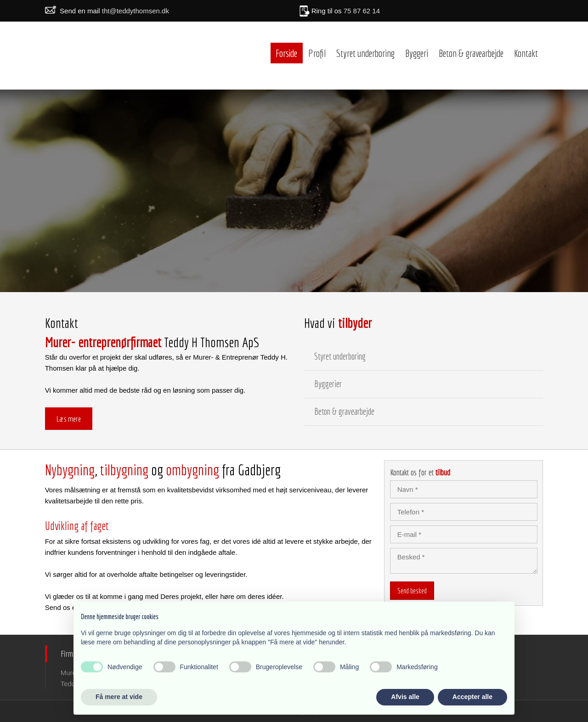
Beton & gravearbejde (471, 53)
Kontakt (526, 53)
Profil (317, 53)
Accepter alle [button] (472, 697)
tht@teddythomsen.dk (136, 11)
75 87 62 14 (362, 11)
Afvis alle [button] (405, 697)
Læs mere (69, 419)
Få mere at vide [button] (119, 697)
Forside (286, 53)
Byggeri (417, 53)
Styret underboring (365, 53)
